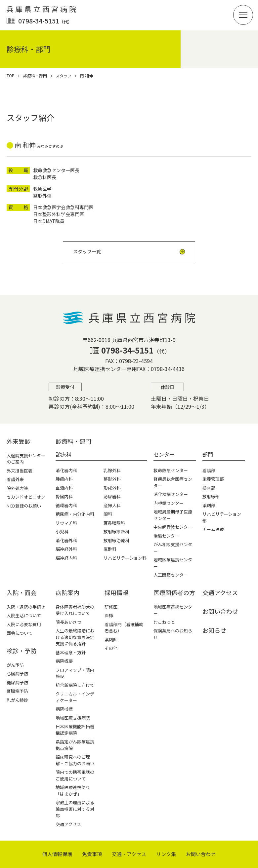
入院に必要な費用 (24, 624)
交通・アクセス (129, 854)
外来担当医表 (20, 471)
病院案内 (67, 592)
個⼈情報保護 (57, 854)
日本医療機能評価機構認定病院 (75, 730)
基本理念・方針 (71, 652)
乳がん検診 (17, 700)
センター (164, 454)
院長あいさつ (68, 622)
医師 (109, 615)
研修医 (111, 607)
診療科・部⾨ (73, 441)
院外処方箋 (17, 488)
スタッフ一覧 (87, 251)
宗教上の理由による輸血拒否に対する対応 (75, 809)
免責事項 (92, 854)
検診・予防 (21, 651)
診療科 (64, 454)
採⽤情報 (116, 592)
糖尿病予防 (17, 682)
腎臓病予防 (17, 691)
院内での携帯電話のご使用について (75, 775)
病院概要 (64, 661)
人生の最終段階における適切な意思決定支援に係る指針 (75, 637)
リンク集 (166, 854)
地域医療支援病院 (73, 718)
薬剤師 (111, 640)
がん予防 (15, 665)
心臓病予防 (17, 674)
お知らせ (214, 630)
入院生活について (24, 615)
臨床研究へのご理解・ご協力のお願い (75, 760)
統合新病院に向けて (75, 685)
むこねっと (164, 622)
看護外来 (15, 479)
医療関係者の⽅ (174, 592)
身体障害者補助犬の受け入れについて (75, 610)
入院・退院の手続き (26, 607)
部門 (208, 454)
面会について (20, 633)
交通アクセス (68, 824)
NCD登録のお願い (24, 506)
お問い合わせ (220, 611)
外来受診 (19, 441)
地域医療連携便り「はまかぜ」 (73, 791)
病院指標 (64, 709)
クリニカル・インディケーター (75, 697)
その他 (111, 648)
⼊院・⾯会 (21, 592)
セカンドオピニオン (26, 497)
